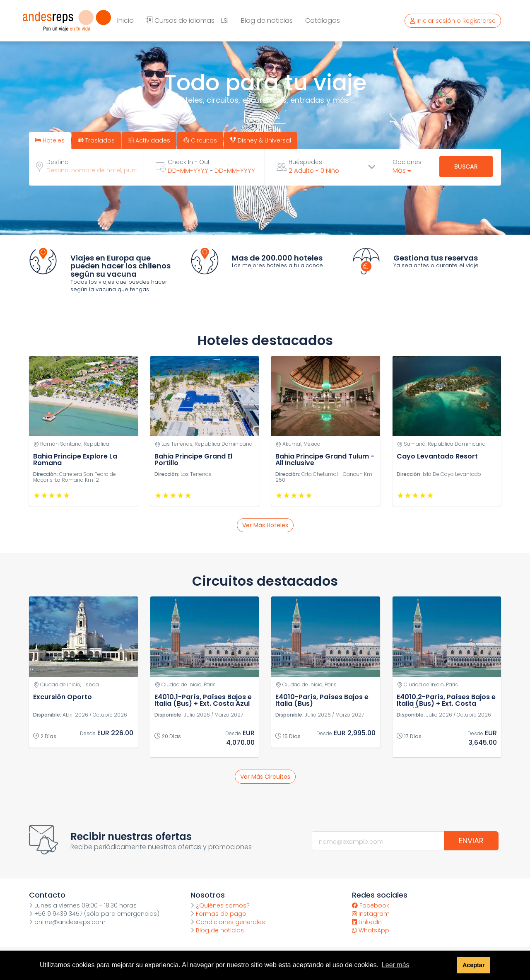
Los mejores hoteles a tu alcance (277, 265)
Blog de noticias (267, 21)
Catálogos (323, 21)
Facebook (371, 905)
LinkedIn (367, 922)
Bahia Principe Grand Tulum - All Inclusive (325, 460)
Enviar (471, 841)
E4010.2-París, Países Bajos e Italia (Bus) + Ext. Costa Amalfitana (446, 704)
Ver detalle (265, 117)
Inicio (125, 21)
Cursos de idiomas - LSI (187, 21)
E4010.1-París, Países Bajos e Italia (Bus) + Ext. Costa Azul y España (203, 704)
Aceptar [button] (474, 965)
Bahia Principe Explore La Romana (75, 460)
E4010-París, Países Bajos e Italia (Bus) (322, 700)
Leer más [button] (396, 965)
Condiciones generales (228, 922)
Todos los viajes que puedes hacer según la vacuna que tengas (119, 286)
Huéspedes (305, 162)
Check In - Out (189, 162)
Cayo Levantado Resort (437, 456)
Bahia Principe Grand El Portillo (193, 460)
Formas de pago (218, 914)
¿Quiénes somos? (220, 905)
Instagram (371, 914)
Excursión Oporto (63, 697)
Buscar (466, 167)
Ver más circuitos (265, 777)
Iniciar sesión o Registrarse (453, 21)
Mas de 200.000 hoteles (277, 258)
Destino (58, 162)
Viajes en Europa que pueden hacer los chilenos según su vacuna (120, 266)
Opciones (407, 162)
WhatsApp (371, 930)
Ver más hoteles (265, 525)
